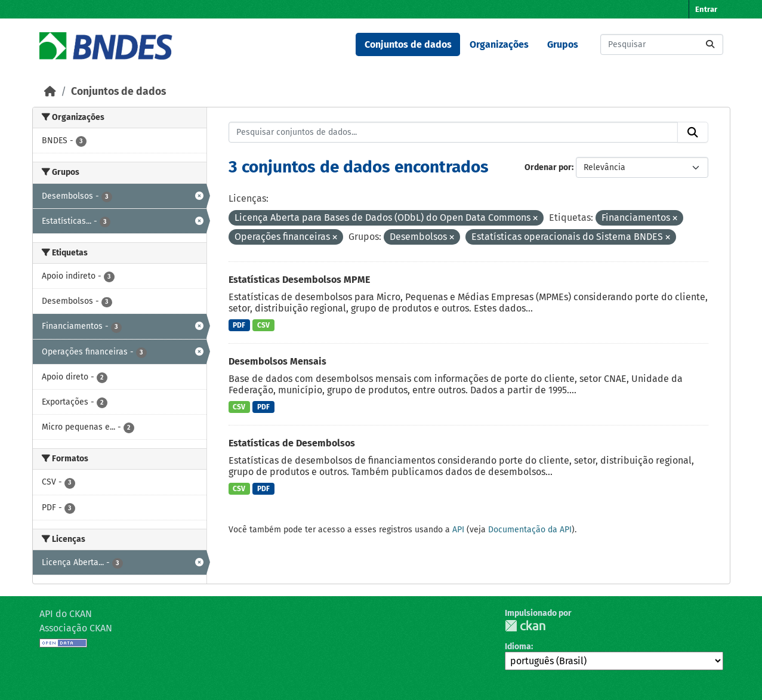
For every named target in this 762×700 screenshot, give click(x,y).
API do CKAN (66, 614)
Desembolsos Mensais (277, 361)
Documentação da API (530, 530)
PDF (239, 325)
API (458, 530)
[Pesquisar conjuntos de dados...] (662, 44)
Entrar (706, 9)
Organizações (499, 44)
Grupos (563, 44)
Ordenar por (548, 167)
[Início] (50, 92)
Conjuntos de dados (408, 44)
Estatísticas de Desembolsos (292, 443)
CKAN (525, 626)
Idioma (518, 647)
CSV (263, 325)
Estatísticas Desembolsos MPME (299, 280)
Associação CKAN (76, 628)
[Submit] (710, 44)
